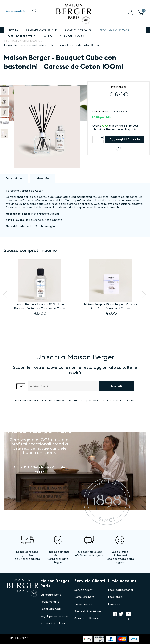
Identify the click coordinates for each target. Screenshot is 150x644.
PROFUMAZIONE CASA (114, 30)
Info (135, 129)
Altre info (43, 179)
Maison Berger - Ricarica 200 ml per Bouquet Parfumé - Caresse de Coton (40, 306)
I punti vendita (50, 602)
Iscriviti (117, 386)
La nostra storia (51, 595)
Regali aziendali (51, 609)
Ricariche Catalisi (78, 30)
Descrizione (14, 179)
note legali (127, 401)
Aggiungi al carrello (125, 139)
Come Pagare (83, 604)
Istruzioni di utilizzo (53, 623)
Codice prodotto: (102, 111)
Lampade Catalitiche (41, 30)
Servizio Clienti (84, 590)
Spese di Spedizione (88, 611)
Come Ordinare (84, 597)
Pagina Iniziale (5, 41)
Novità (13, 30)
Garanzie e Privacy (87, 619)
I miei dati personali (121, 590)
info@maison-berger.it (89, 556)
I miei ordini (115, 597)
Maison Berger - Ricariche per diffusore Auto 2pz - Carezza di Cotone (111, 306)
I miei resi (114, 604)
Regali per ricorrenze (54, 616)
